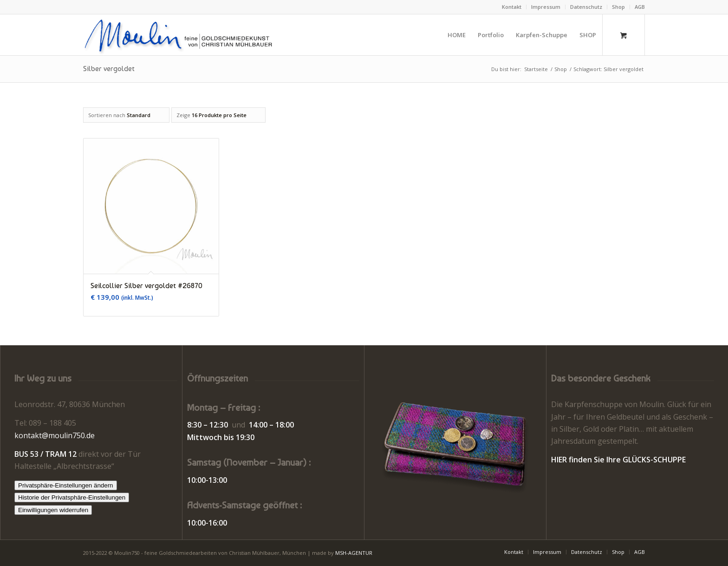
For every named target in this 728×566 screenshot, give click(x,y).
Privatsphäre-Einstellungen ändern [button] (66, 485)
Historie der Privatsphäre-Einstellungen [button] (72, 497)
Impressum (546, 7)
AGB (640, 7)
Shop (618, 7)
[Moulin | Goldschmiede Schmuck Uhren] (180, 35)
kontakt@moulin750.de (55, 435)
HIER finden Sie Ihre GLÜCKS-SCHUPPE (618, 460)
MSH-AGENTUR (354, 553)
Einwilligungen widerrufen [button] (53, 510)
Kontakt (512, 7)
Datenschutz (586, 7)
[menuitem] (512, 7)
